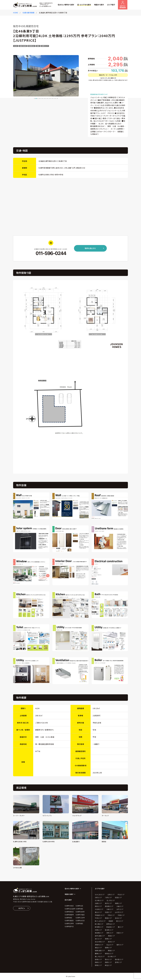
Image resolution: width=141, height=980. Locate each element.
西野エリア (108, 962)
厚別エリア (98, 906)
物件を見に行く (90, 248)
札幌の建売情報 (29, 13)
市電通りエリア (100, 915)
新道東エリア (111, 927)
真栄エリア (111, 942)
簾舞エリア (98, 953)
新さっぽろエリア (100, 921)
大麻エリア (110, 909)
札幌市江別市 (80, 918)
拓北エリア (118, 918)
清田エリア (111, 936)
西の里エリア (119, 959)
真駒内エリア (99, 945)
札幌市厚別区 (69, 912)
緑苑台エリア (109, 953)
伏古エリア (121, 895)
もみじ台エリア (100, 895)
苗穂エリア (98, 959)
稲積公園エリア (100, 951)
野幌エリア (98, 965)
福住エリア (98, 948)
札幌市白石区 (80, 921)
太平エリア (120, 909)
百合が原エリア (100, 942)
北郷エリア (98, 903)
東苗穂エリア (99, 933)
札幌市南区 (79, 909)
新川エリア (120, 921)
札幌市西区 (79, 923)
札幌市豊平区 (69, 926)
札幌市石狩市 (69, 923)
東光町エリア (109, 930)
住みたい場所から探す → (73, 889)
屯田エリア (108, 912)
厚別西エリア (109, 906)
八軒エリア (108, 897)
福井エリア (120, 945)
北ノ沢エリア (111, 900)
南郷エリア (118, 903)
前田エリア (118, 897)
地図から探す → (70, 894)
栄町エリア (110, 933)
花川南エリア (112, 956)
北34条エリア (99, 900)
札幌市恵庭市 (69, 915)
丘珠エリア (111, 895)
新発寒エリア (99, 927)
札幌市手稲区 (80, 915)
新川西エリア (99, 924)
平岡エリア (121, 915)
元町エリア (98, 897)
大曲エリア (120, 906)
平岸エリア (98, 918)
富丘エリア (98, 912)
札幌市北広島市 (70, 909)
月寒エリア (98, 930)
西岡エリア (98, 962)
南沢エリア (108, 903)
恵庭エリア (108, 918)
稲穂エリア (108, 948)
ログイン (22, 908)
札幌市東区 (69, 918)
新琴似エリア (111, 924)
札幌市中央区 (69, 906)
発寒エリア (108, 939)
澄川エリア (98, 939)
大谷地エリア (99, 909)
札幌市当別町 (80, 912)
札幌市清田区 (69, 921)
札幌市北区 (79, 906)
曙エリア (121, 927)
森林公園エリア (100, 936)
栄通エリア (120, 933)
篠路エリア (111, 951)
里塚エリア (118, 962)
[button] (34, 99)
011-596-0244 (51, 253)
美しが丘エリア (100, 956)
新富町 (111, 921)
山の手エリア (119, 912)
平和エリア (111, 915)
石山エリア (110, 945)
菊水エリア (108, 959)
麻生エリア (108, 965)
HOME (16, 13)
